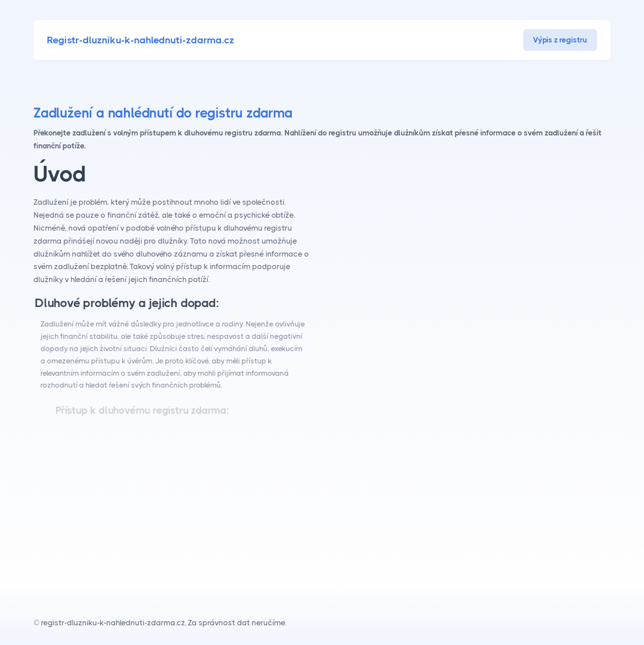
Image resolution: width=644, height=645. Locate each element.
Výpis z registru (560, 40)
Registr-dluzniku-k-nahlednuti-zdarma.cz (141, 40)
